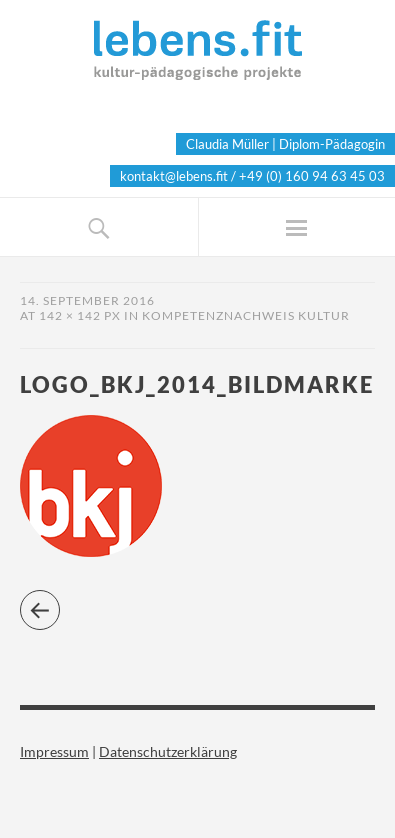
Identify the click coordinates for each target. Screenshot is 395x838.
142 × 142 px (80, 315)
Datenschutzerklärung (168, 751)
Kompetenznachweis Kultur (246, 315)
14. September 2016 (87, 300)
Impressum (54, 751)
